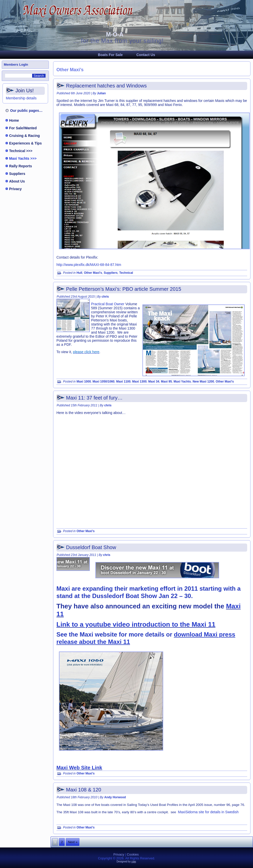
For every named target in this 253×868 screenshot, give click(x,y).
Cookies (133, 854)
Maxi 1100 (123, 382)
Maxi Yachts (182, 382)
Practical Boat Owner (108, 304)
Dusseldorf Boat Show (91, 547)
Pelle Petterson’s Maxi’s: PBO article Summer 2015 (124, 289)
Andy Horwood (115, 797)
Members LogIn (16, 65)
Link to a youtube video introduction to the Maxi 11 (136, 624)
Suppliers (17, 174)
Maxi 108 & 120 (84, 790)
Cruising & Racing (24, 136)
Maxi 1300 (140, 382)
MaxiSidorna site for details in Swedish (208, 812)
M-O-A (115, 34)
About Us (17, 181)
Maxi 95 (166, 382)
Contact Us (146, 55)
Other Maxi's (93, 273)
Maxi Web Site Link (79, 768)
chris (105, 297)
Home (14, 120)
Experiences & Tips (25, 143)
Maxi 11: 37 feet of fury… (94, 398)
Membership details (21, 98)
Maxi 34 (154, 382)
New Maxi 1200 (203, 382)
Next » (73, 842)
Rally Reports (20, 166)
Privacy (15, 189)
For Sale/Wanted (23, 128)
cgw (133, 862)
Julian (101, 93)
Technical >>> (21, 151)
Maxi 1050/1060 (104, 382)
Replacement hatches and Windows (106, 86)
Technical (126, 273)
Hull (79, 273)
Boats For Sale (110, 55)
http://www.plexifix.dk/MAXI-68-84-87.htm (89, 265)
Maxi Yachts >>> (23, 158)
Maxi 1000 (84, 382)
